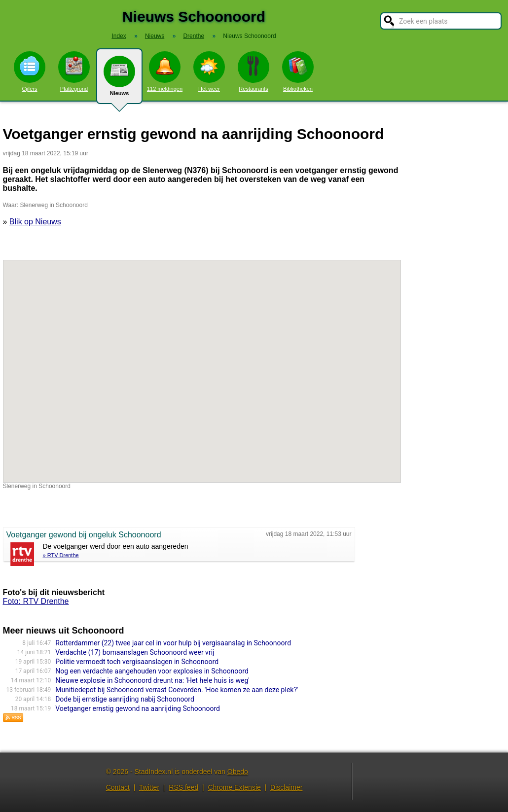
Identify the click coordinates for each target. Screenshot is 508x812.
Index (119, 36)
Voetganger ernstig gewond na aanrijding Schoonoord (138, 708)
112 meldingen (165, 71)
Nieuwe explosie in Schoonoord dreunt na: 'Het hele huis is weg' (152, 680)
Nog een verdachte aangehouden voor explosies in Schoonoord (152, 671)
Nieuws (119, 80)
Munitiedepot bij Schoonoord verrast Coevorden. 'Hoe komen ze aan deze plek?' (177, 690)
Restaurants (254, 71)
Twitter (149, 787)
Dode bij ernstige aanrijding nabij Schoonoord (125, 699)
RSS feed (183, 787)
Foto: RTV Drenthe (36, 601)
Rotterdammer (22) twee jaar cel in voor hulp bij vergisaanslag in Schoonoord (173, 643)
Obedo (238, 772)
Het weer (209, 71)
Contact (118, 787)
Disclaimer (286, 787)
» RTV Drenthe (61, 555)
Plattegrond (74, 71)
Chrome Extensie (234, 787)
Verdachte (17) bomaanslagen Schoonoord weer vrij (135, 652)
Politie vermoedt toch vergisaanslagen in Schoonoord (137, 662)
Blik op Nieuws (35, 222)
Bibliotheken (298, 71)
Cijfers (30, 71)
